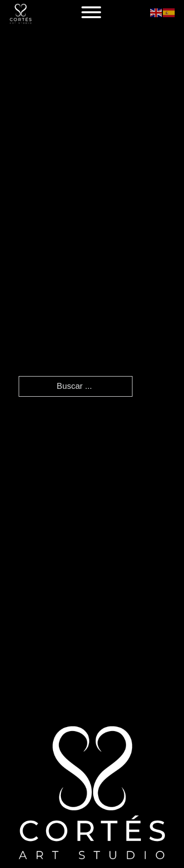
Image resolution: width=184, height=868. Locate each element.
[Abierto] (91, 12)
